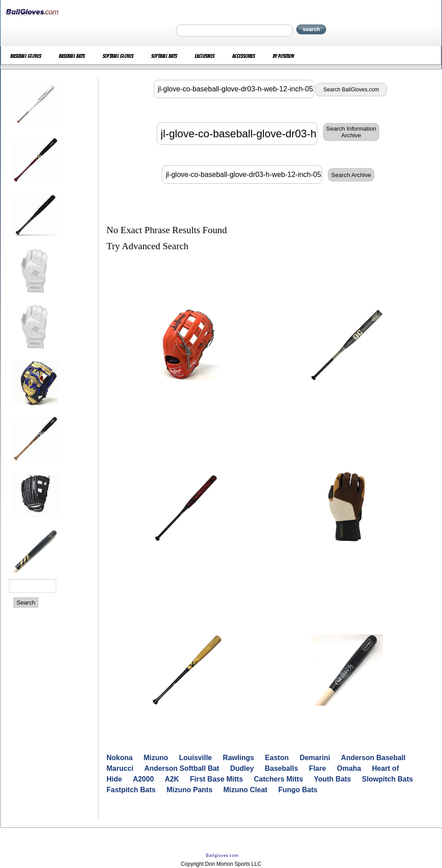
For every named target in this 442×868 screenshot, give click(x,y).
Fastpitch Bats (131, 790)
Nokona (120, 758)
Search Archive (351, 175)
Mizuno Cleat (245, 790)
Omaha (349, 768)
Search (26, 603)
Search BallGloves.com (351, 90)
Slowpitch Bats (387, 779)
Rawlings (238, 758)
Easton (277, 758)
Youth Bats (333, 779)
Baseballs (281, 768)
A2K (172, 779)
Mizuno (156, 758)
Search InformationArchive (351, 132)
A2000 (143, 779)
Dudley (242, 768)
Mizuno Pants (190, 790)
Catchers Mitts (278, 779)
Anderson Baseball (373, 758)
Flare (317, 768)
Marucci (120, 768)
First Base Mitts (216, 779)
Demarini (315, 758)
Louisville (196, 758)
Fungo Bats (298, 790)
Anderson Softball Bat (182, 768)
